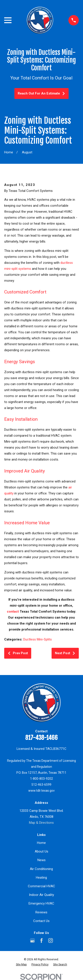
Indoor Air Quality (41, 895)
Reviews (41, 912)
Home (41, 843)
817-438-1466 (41, 738)
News (41, 860)
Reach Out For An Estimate (41, 93)
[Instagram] (51, 940)
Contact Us (41, 921)
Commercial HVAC (41, 886)
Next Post (65, 653)
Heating (41, 878)
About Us (41, 851)
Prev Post (18, 653)
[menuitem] (21, 965)
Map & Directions (41, 823)
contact (13, 612)
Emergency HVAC (41, 903)
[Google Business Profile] (32, 940)
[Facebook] (41, 940)
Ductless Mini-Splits (38, 639)
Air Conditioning (41, 869)
